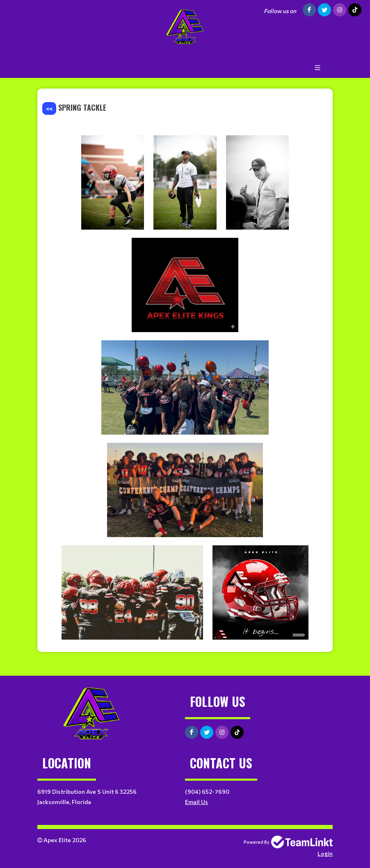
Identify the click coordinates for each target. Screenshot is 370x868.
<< (49, 108)
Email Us (196, 802)
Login (325, 853)
